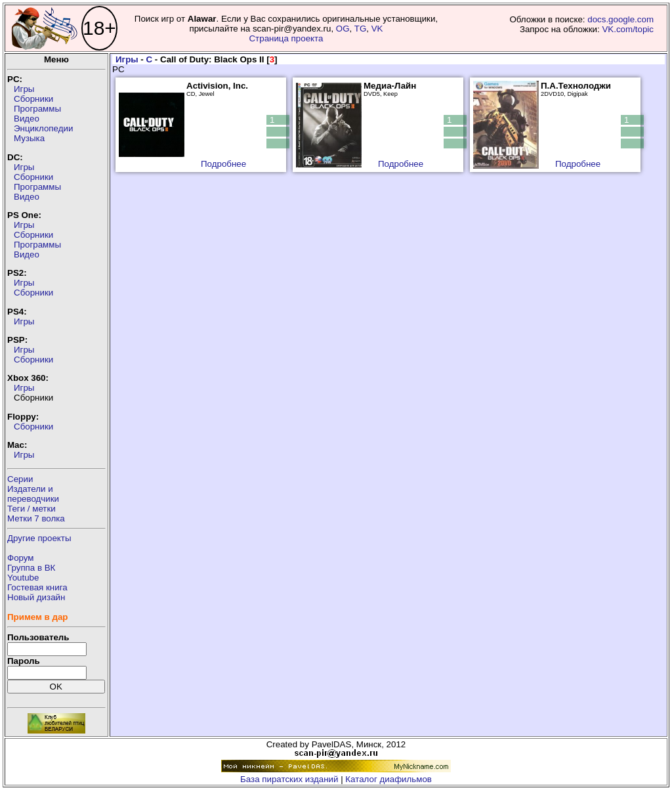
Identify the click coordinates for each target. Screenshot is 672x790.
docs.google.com (620, 19)
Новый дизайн (36, 597)
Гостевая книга (37, 587)
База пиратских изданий (289, 779)
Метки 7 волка (36, 518)
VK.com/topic (628, 29)
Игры (24, 89)
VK (377, 29)
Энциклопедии (43, 128)
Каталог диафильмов (388, 779)
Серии (20, 479)
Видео (27, 119)
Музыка (29, 138)
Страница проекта (286, 38)
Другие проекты (39, 538)
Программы (37, 109)
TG (361, 29)
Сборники (33, 99)
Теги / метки (31, 509)
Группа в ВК (31, 568)
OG (343, 29)
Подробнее (223, 164)
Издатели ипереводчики (33, 494)
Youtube (23, 578)
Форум (21, 558)
